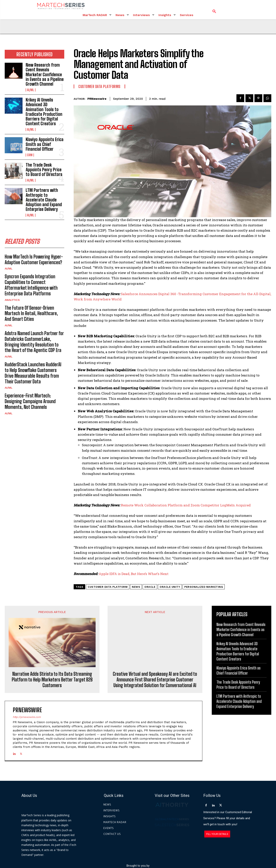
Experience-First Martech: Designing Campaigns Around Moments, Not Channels (30, 401)
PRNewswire (97, 99)
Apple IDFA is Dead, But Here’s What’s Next (134, 574)
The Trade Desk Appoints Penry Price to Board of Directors (44, 170)
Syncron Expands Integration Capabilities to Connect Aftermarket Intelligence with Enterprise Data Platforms (31, 285)
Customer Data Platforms (99, 86)
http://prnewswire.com (27, 684)
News (136, 587)
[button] (214, 12)
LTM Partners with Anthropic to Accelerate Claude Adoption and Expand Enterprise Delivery (44, 200)
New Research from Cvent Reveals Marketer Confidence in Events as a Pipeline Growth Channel (45, 74)
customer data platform (108, 587)
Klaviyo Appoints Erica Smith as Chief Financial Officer (45, 144)
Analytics (12, 300)
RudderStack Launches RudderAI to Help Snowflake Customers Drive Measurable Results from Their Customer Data (33, 373)
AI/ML (31, 90)
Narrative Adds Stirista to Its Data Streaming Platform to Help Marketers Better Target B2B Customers (52, 635)
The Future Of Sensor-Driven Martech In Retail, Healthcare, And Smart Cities (31, 313)
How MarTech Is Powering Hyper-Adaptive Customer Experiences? (34, 259)
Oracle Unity (170, 587)
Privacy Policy (173, 850)
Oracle (150, 587)
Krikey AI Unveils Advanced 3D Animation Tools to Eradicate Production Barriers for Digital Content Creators (44, 112)
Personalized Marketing (204, 587)
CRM (30, 155)
